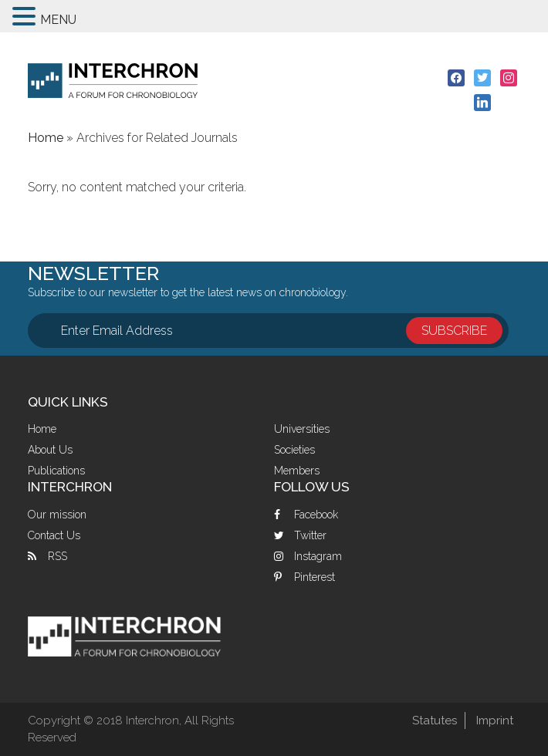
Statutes (435, 721)
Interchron (113, 81)
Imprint (495, 721)
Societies (294, 450)
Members (297, 471)
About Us (50, 450)
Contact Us (54, 535)
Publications (56, 471)
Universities (302, 429)
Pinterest (315, 577)
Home (42, 429)
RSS (58, 556)
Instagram (318, 556)
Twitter (310, 535)
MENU (58, 20)
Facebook (316, 515)
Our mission (57, 515)
